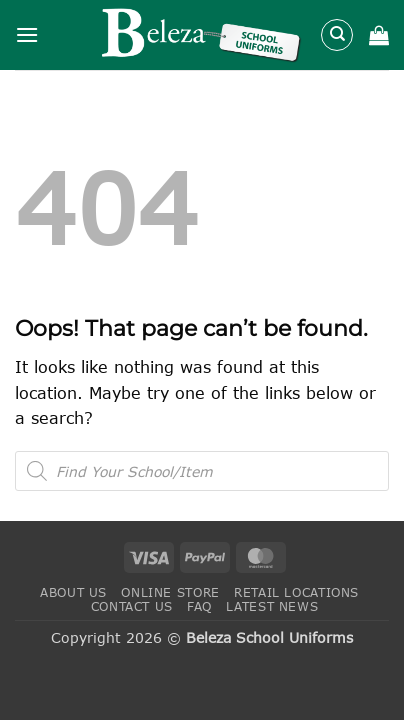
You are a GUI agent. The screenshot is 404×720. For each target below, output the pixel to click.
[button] (27, 34)
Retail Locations (296, 592)
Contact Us (132, 606)
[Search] (337, 35)
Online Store (170, 592)
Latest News (272, 606)
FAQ (199, 606)
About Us (73, 592)
